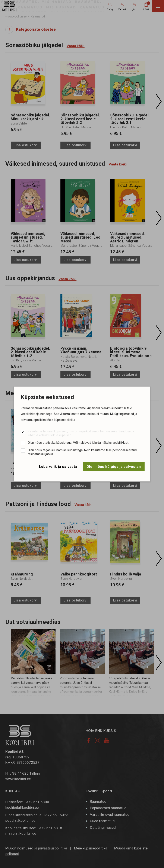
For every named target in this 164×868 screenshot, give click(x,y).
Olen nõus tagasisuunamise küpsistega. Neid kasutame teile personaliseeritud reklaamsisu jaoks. (82, 452)
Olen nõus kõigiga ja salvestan (114, 467)
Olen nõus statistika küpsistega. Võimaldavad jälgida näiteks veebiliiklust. (78, 443)
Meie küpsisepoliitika (61, 420)
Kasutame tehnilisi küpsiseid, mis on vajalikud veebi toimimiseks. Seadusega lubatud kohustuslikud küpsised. (81, 433)
